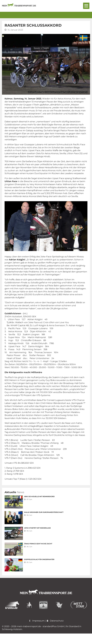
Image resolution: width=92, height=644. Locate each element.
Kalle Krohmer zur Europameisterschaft (44, 512)
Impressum (36, 631)
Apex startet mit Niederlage (37, 528)
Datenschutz (55, 631)
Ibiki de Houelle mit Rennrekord (39, 496)
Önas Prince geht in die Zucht (38, 544)
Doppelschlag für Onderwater (39, 559)
